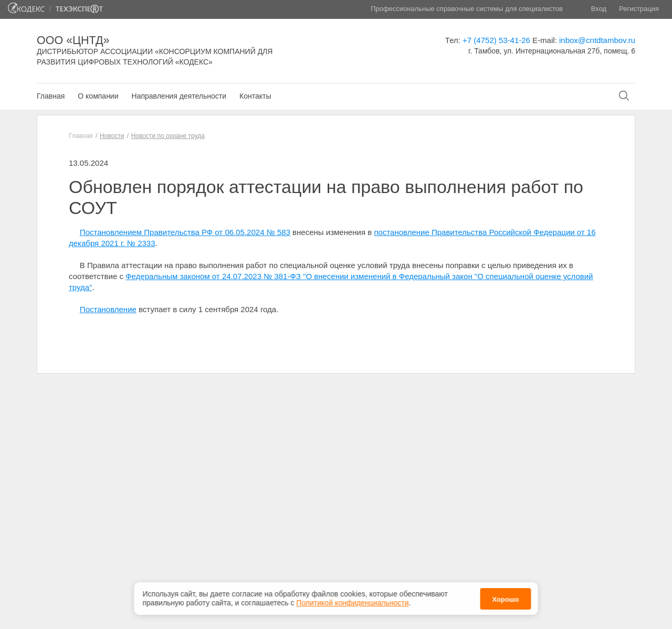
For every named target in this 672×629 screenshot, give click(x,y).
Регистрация (639, 9)
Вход (599, 9)
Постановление (108, 309)
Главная (51, 96)
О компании (98, 96)
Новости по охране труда (168, 136)
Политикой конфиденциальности (352, 601)
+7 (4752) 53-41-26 (496, 40)
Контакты (255, 96)
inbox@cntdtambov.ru (597, 40)
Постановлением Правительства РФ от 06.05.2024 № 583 (185, 232)
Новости (112, 136)
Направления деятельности (179, 96)
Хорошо (505, 598)
